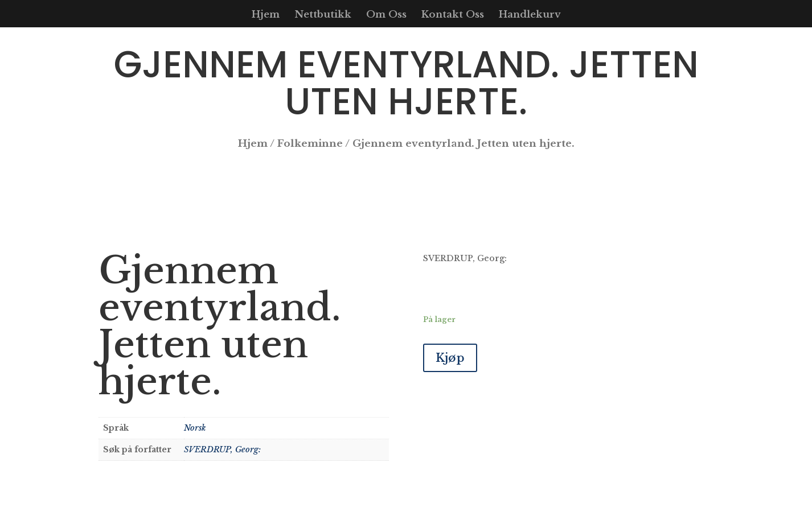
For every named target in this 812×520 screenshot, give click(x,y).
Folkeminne (310, 144)
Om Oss (386, 16)
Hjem (266, 16)
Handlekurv (530, 16)
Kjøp (450, 358)
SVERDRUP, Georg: (222, 449)
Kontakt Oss (453, 16)
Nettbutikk (323, 16)
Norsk (195, 428)
